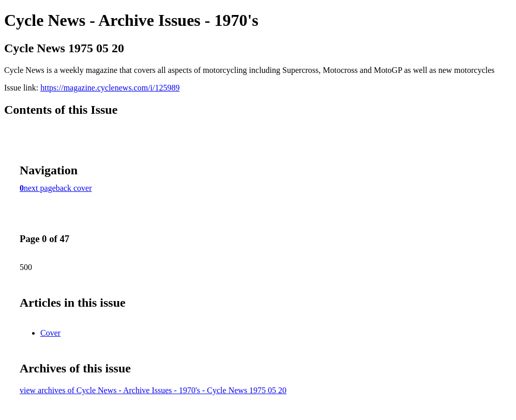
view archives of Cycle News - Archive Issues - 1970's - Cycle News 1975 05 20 (153, 390)
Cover (50, 333)
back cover (74, 188)
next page (40, 188)
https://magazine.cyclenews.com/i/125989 (110, 88)
